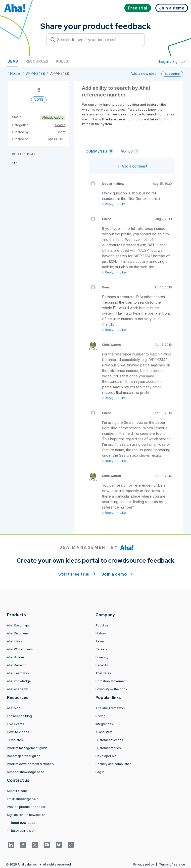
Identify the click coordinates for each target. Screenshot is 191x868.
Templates (15, 740)
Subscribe (172, 74)
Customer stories (108, 748)
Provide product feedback (26, 807)
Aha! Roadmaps (18, 625)
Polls (62, 61)
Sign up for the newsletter (26, 815)
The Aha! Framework (111, 708)
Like (121, 204)
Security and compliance (114, 764)
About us (102, 625)
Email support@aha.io (23, 799)
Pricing (100, 716)
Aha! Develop (17, 665)
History (101, 633)
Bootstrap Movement (111, 681)
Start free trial (77, 574)
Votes (130, 151)
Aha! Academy (17, 689)
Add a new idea (143, 73)
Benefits (102, 665)
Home (14, 73)
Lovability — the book (111, 689)
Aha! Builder (16, 657)
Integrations (104, 724)
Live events (16, 724)
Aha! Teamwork (18, 673)
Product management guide (27, 748)
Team (100, 641)
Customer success (109, 740)
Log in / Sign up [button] (173, 61)
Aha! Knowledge (19, 681)
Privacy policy (144, 864)
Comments (99, 151)
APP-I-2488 (36, 73)
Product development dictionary (31, 764)
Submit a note (17, 791)
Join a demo (117, 574)
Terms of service (172, 864)
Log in (100, 772)
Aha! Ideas (15, 641)
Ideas (12, 61)
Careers (101, 649)
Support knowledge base (26, 772)
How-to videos (18, 732)
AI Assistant (104, 732)
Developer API (106, 756)
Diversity (102, 657)
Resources (37, 61)
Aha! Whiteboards (20, 649)
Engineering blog (19, 716)
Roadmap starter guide (24, 756)
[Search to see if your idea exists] (98, 40)
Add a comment (132, 166)
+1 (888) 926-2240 (21, 823)
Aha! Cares (103, 673)
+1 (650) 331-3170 (20, 831)
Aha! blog (14, 708)
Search (60, 125)
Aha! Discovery (18, 633)
